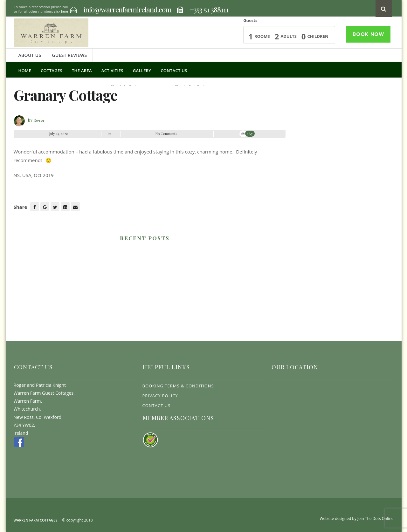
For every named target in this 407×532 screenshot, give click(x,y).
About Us (30, 55)
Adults (288, 36)
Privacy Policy (160, 396)
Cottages (52, 71)
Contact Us (174, 71)
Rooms (262, 36)
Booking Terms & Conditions (178, 386)
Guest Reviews (69, 55)
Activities (112, 71)
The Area (82, 71)
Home (25, 71)
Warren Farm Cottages (36, 520)
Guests (250, 20)
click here (61, 11)
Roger (39, 120)
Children (318, 36)
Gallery (142, 71)
